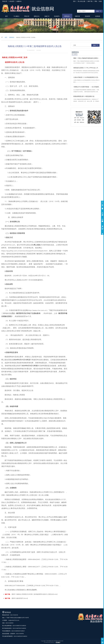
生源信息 (98, 16)
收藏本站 (19, 1)
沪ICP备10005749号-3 (49, 642)
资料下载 (90, 1)
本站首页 (12, 1)
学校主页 (5, 1)
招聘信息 (67, 16)
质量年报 (77, 16)
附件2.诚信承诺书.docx (20, 598)
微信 (101, 1)
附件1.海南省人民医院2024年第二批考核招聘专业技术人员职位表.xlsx (35, 594)
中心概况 (17, 16)
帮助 (96, 1)
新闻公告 (37, 16)
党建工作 (47, 16)
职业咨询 (87, 16)
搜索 (99, 11)
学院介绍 (27, 16)
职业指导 (57, 16)
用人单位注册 (82, 1)
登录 (74, 1)
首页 (6, 16)
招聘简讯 (12, 37)
